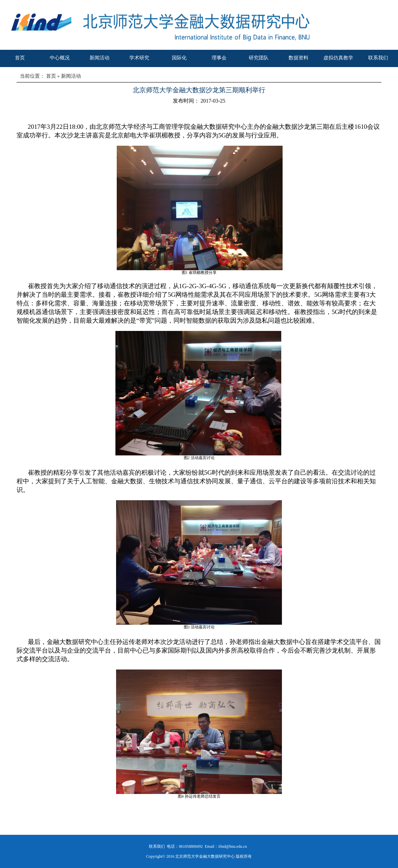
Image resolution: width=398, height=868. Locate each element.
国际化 (179, 58)
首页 (20, 58)
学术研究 (139, 58)
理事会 (219, 58)
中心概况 (60, 58)
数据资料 (298, 58)
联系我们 (378, 58)
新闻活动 (99, 58)
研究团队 (259, 58)
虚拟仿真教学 (338, 58)
